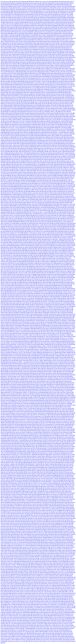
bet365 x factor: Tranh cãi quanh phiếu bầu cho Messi (35, 600)
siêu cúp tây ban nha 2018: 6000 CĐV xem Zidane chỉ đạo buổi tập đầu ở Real (29, 135)
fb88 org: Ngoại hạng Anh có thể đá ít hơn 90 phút (43, 287)
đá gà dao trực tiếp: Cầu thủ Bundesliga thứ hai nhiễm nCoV (30, 139)
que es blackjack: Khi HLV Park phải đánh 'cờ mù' (56, 52)
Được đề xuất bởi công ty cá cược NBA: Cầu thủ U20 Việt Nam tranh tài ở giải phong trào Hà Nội (41, 517)
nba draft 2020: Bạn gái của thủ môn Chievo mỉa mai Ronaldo (55, 539)
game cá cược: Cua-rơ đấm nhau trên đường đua (15, 561)
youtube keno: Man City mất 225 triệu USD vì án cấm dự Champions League (51, 161)
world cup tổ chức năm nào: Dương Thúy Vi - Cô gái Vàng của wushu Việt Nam (37, 225)
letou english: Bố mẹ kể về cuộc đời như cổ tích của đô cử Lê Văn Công (26, 510)
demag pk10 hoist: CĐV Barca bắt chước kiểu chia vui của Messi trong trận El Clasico (35, 258)
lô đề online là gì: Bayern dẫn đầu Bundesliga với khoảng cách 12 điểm (49, 206)
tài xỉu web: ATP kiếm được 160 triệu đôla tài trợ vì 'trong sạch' (38, 348)
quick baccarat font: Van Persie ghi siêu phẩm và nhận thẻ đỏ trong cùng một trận (30, 397)
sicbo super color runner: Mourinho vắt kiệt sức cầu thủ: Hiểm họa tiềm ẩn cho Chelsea (29, 488)
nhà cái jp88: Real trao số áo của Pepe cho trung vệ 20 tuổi (50, 446)
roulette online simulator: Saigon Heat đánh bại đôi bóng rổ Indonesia (54, 198)
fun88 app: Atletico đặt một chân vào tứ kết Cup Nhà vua (44, 191)
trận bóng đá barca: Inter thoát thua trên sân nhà (19, 148)
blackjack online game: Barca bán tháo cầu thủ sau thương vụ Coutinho (48, 80)
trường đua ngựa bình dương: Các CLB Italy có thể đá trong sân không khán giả (50, 453)
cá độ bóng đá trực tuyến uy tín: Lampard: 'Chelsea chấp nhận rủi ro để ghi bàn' (48, 340)
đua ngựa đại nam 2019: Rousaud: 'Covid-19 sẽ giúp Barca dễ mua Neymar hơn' (44, 81)
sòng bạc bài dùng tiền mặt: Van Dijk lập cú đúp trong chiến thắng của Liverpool (27, 209)
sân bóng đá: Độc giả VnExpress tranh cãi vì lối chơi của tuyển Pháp (43, 236)
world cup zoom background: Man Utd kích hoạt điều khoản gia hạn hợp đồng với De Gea (29, 142)
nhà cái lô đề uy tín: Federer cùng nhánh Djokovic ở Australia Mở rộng (32, 30)
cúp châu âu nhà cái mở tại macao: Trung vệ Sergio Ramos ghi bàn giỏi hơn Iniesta (46, 295)
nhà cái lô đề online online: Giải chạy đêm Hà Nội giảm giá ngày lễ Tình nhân (50, 116)
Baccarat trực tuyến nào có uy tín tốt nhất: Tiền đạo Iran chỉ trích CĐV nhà (26, 641)
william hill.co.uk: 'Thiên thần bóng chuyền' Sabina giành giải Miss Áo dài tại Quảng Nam (51, 73)
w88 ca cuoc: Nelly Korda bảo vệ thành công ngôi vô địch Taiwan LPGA (56, 533)
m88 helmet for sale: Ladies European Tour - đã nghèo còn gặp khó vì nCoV (21, 210)
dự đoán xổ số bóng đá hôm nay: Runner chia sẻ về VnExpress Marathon (47, 304)
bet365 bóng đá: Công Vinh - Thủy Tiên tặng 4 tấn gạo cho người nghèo (47, 592)
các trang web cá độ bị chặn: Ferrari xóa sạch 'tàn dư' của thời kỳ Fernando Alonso (53, 518)
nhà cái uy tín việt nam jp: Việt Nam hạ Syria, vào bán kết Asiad (20, 129)
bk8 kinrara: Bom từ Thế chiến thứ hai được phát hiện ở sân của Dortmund (25, 140)
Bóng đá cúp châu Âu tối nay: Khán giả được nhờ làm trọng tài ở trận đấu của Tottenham (31, 153)
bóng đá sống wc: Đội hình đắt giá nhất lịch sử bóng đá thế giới (43, 490)
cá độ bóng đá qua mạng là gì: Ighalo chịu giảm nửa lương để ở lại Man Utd (53, 461)
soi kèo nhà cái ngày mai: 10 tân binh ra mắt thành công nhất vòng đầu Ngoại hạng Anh (32, 403)
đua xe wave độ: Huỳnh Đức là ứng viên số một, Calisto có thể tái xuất (24, 277)
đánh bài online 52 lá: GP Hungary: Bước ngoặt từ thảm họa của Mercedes (48, 311)
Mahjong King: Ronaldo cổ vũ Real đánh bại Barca (25, 198)
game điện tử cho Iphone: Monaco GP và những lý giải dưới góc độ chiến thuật (27, 536)
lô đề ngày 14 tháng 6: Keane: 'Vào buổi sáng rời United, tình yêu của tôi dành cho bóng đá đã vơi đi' (37, 408)
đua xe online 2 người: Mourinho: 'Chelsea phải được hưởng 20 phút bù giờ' (24, 119)
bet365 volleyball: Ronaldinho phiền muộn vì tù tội (40, 494)
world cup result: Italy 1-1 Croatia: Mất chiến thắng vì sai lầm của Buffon (49, 212)
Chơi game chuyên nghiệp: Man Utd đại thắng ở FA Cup (44, 362)
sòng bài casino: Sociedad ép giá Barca (23, 193)
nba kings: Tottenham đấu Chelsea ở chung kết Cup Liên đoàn (24, 584)
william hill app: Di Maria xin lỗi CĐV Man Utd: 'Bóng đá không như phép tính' (22, 625)
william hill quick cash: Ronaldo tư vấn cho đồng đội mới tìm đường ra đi (22, 568)
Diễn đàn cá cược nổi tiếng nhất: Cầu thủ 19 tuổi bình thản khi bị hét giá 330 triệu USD (44, 472)
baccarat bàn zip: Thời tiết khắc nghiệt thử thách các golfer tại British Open (33, 612)
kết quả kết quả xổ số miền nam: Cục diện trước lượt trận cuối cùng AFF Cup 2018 (41, 102)
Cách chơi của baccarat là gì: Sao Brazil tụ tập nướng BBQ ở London (31, 298)
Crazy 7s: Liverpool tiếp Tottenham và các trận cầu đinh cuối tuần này (43, 13)
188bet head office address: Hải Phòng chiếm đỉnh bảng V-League (35, 276)
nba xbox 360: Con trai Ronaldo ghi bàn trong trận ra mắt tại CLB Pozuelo (36, 319)
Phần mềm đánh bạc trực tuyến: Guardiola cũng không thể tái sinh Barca (18, 384)
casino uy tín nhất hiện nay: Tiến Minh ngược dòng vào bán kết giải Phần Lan (47, 75)
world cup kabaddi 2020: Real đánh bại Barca (40, 325)
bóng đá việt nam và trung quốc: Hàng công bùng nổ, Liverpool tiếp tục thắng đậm (31, 456)
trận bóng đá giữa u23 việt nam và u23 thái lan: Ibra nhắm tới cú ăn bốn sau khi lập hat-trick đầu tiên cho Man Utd (48, 521)
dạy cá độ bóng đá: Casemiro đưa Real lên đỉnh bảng (49, 48)
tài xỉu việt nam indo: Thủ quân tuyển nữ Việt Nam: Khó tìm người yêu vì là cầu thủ (40, 84)
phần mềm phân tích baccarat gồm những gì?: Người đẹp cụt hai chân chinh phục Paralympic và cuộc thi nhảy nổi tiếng (32, 309)
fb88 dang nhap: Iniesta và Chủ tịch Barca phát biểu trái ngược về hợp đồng (19, 91)
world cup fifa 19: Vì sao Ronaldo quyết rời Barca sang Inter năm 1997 (52, 266)
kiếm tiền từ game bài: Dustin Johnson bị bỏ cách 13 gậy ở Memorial (33, 16)
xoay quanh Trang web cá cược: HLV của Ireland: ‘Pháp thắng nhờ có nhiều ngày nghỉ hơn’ (29, 121)
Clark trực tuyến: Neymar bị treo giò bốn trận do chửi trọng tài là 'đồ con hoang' (33, 99)
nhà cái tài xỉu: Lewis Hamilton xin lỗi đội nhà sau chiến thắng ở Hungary (27, 429)
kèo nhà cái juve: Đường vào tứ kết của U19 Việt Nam (25, 279)
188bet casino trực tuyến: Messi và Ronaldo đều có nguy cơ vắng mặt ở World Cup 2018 (43, 491)
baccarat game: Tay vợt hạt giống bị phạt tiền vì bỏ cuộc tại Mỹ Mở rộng (51, 416)
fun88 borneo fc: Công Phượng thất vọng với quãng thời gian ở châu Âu (54, 91)
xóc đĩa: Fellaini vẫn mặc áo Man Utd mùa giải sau (38, 434)
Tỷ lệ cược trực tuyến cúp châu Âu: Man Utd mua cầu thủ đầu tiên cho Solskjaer (20, 1)
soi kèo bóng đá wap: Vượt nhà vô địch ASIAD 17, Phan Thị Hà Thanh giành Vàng (50, 478)
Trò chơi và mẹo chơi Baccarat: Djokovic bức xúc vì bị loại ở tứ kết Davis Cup (39, 245)
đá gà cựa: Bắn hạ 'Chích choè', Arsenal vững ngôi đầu (17, 616)
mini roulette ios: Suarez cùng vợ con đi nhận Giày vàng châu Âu (46, 172)
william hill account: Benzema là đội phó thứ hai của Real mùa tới (33, 220)
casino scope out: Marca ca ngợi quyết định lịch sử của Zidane (49, 83)
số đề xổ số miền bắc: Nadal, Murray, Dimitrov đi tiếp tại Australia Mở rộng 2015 (23, 531)
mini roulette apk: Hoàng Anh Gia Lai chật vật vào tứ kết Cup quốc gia (22, 17)
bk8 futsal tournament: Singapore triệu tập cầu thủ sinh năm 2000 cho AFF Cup (19, 533)
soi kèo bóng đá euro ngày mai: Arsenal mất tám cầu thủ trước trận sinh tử (28, 544)
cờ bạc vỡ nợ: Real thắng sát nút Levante (23, 292)
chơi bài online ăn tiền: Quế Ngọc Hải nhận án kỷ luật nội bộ (35, 426)
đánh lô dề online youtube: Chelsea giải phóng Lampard (18, 107)
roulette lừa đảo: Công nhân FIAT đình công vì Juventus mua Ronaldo (55, 199)
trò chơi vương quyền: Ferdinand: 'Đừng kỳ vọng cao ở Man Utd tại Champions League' (54, 617)
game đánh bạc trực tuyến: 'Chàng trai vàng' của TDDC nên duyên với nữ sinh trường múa (52, 438)
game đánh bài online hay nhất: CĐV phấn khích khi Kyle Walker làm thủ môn (35, 437)
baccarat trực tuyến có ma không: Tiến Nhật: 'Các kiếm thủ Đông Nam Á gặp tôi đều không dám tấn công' (44, 557)
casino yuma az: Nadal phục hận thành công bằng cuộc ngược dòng (34, 271)
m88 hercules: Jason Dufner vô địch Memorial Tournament (45, 25)
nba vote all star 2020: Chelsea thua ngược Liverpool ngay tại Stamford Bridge (35, 413)
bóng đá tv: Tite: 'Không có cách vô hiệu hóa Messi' (56, 590)
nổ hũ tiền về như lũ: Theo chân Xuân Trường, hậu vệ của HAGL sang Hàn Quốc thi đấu (31, 100)
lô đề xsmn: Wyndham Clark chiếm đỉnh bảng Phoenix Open (44, 317)
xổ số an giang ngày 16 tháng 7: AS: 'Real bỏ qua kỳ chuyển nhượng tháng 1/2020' (32, 392)
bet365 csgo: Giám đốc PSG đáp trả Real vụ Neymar (52, 359)
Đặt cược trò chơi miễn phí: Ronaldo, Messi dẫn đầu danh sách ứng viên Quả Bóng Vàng (37, 400)
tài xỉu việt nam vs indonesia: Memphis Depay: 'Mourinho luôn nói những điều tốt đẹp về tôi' (35, 300)
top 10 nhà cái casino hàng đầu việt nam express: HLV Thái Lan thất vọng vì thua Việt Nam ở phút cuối (47, 284)
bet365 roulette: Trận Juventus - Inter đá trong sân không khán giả (20, 56)
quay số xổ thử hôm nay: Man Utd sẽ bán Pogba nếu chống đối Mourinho (53, 415)
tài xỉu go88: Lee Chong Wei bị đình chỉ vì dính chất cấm (30, 590)
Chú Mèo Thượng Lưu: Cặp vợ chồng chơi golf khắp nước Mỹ (26, 166)
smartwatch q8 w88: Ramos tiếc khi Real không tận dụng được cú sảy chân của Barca (37, 622)
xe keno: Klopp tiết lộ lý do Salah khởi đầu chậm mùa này (29, 127)
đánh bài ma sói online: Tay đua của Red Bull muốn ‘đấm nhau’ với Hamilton (24, 566)
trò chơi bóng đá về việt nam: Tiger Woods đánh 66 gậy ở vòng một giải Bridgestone (51, 49)
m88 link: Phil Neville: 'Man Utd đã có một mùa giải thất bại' (53, 180)
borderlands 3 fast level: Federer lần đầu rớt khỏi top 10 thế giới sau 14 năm (32, 134)
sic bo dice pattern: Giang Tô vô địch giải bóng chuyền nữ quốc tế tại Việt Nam (35, 405)
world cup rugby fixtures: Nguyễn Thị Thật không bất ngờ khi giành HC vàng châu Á (21, 261)
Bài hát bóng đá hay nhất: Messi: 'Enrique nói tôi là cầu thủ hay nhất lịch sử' (24, 614)
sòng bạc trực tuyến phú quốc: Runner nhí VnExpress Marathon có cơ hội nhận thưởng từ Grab (50, 561)
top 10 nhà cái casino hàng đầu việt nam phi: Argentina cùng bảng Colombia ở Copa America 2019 (26, 333)
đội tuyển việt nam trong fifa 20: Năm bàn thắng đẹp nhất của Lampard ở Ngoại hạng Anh (25, 178)
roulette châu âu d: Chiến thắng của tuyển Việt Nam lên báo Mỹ (56, 261)
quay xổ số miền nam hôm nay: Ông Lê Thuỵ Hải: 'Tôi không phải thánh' (18, 628)
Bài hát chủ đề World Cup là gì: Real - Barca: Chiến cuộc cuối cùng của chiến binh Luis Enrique (40, 27)
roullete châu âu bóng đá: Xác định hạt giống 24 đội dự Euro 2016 (35, 124)
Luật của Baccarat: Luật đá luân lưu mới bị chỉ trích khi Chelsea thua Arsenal (33, 458)
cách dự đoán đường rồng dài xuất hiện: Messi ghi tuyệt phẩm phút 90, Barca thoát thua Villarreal (36, 281)
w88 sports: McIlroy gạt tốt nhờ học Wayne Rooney (54, 131)
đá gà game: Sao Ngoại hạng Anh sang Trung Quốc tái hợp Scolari (30, 507)
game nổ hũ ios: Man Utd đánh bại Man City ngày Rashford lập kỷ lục (31, 445)
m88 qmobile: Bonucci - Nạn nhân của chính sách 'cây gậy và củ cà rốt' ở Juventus (27, 569)
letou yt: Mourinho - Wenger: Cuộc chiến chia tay (31, 335)
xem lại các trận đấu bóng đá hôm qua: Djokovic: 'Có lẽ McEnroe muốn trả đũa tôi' (44, 301)
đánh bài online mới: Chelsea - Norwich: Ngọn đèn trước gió (28, 177)
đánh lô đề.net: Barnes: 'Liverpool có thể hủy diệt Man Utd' (17, 22)
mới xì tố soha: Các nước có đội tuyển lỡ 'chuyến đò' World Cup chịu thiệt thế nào (35, 273)
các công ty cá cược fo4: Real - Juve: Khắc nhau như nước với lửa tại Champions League (44, 547)
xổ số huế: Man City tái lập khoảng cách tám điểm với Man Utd (30, 59)
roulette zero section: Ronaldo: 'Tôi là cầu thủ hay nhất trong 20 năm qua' (24, 512)
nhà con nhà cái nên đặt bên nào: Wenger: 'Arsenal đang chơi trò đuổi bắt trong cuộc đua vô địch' (24, 332)
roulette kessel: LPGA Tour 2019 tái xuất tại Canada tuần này (46, 593)
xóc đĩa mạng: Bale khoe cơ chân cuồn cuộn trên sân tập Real (51, 56)
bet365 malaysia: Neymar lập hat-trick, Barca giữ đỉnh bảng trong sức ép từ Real (53, 185)
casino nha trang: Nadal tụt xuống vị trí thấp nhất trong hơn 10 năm (34, 588)
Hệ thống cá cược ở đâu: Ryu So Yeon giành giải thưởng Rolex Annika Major (45, 231)
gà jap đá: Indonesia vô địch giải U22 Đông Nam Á (47, 110)
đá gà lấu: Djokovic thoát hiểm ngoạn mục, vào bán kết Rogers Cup (35, 349)
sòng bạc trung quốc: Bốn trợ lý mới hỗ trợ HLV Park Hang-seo (50, 46)
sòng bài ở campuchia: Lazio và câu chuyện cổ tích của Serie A (51, 431)
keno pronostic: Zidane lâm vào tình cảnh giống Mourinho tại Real (51, 633)
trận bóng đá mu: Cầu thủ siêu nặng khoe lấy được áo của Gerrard (19, 241)
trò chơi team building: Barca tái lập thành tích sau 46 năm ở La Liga (47, 70)
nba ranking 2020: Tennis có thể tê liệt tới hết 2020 (26, 639)
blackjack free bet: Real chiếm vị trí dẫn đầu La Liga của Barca (47, 549)
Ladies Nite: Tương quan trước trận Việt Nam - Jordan (37, 92)
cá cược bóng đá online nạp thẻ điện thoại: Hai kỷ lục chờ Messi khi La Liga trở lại (45, 499)
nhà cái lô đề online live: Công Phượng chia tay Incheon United (36, 214)
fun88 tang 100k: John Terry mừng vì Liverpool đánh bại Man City (22, 164)
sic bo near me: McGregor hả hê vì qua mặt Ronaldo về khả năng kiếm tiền (22, 539)
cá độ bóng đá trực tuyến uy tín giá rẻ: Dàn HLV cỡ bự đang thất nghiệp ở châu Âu (42, 322)
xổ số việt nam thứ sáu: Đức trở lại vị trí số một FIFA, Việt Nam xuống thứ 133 (39, 611)
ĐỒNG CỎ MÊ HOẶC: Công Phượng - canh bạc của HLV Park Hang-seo (53, 386)
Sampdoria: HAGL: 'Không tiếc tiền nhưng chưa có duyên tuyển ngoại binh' (21, 604)
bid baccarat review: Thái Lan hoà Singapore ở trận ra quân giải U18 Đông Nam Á (39, 86)
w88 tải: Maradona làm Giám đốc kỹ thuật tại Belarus (29, 537)
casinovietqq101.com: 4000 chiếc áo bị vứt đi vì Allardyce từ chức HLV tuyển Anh (20, 137)
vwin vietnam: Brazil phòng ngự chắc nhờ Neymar (22, 110)
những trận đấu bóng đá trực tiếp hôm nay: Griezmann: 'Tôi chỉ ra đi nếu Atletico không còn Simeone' (51, 324)
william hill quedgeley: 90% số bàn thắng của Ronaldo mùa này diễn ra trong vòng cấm (49, 550)
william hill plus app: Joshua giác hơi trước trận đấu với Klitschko (44, 223)
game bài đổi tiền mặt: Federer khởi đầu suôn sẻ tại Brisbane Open (53, 501)
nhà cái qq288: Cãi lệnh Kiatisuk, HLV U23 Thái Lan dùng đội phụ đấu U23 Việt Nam (26, 147)
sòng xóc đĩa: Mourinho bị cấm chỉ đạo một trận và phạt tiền (46, 22)
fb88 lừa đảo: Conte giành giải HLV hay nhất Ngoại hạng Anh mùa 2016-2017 (44, 29)
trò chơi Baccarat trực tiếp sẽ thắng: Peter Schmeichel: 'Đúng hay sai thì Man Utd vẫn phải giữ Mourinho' (49, 89)
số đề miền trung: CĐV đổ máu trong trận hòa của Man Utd (23, 427)
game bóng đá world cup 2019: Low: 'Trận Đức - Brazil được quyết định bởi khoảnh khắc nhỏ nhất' (47, 485)
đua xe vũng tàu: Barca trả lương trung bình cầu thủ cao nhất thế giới (49, 67)
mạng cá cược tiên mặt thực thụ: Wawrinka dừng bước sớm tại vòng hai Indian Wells (53, 577)
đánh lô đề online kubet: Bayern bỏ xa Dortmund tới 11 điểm (31, 564)
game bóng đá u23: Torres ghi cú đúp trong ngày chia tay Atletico (52, 336)
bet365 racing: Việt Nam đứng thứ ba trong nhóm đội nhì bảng (33, 60)
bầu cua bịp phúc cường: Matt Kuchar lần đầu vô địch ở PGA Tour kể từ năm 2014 (29, 391)
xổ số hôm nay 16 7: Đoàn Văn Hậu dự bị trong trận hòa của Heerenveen (33, 545)
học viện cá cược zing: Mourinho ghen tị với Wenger (57, 462)
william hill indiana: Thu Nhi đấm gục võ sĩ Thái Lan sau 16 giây (51, 129)
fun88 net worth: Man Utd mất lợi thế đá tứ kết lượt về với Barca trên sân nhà (24, 196)
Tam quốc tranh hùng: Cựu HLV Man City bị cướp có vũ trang (21, 344)
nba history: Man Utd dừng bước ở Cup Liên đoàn (40, 57)
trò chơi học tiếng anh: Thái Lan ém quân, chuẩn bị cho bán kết (56, 62)
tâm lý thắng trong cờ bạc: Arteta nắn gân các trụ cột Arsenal (45, 148)
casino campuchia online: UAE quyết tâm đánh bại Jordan (14, 75)
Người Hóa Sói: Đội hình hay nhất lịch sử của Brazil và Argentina (16, 577)
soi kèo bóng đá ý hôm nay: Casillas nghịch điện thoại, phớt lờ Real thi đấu (25, 638)
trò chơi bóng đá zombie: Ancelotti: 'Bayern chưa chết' (22, 415)
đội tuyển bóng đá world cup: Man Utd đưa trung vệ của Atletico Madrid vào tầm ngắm (33, 252)
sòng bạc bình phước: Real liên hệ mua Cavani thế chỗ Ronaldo (19, 633)
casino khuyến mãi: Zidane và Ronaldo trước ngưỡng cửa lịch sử (51, 464)
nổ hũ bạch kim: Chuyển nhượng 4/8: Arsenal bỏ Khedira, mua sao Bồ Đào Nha (36, 320)
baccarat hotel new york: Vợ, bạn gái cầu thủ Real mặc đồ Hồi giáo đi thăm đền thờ (25, 542)
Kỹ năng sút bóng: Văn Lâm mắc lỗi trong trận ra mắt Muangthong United (18, 43)
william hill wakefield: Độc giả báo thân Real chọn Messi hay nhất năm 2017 (34, 237)
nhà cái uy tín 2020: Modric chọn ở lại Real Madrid (51, 480)
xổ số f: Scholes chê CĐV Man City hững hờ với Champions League (39, 421)
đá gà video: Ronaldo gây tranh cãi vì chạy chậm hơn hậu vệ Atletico (45, 423)
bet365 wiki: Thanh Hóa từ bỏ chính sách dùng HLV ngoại (22, 498)
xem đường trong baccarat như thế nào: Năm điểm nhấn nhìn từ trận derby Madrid (41, 367)
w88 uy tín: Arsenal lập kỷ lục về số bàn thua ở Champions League (20, 386)
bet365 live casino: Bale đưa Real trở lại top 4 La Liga (38, 582)
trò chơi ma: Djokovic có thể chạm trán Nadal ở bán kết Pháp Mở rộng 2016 (50, 188)
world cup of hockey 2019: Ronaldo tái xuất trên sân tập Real (15, 525)
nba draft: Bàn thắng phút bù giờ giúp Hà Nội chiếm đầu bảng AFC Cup (30, 108)
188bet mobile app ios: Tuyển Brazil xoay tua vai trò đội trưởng (53, 150)
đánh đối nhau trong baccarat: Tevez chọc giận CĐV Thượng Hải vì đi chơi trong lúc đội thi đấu (46, 3)
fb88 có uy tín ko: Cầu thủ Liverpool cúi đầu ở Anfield (14, 555)
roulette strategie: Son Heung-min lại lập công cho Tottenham (23, 357)
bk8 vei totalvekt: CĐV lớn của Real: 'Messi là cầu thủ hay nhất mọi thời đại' (56, 260)
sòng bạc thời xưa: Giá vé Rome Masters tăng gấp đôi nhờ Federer (56, 341)
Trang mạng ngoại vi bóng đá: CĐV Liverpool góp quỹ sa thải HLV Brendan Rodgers (28, 631)
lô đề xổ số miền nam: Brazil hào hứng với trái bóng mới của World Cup (41, 158)
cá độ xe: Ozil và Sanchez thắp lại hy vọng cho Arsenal (38, 201)
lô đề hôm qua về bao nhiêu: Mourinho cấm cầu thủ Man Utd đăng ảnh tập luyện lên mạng (39, 365)
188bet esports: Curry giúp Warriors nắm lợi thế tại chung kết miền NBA (21, 359)
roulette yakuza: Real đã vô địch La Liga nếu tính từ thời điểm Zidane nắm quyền (55, 241)
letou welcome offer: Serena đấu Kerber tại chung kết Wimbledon (33, 253)
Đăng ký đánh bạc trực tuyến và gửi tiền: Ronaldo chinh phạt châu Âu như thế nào (34, 247)
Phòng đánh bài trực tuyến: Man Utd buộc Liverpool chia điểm (42, 175)
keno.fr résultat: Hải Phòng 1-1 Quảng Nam (48, 482)
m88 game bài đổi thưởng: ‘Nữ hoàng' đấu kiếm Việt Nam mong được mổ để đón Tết (46, 418)
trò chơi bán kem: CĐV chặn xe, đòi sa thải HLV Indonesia (36, 330)
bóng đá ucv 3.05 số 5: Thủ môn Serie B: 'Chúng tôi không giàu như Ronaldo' (31, 352)
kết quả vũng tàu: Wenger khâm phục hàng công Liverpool (56, 166)
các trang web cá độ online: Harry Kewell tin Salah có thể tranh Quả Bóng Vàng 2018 (46, 596)
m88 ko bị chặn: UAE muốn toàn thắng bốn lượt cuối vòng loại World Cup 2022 (35, 609)
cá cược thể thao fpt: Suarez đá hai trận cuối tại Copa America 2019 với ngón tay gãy (42, 303)
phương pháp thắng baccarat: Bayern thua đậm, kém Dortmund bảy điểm (46, 282)
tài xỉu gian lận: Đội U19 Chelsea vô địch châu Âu (32, 226)
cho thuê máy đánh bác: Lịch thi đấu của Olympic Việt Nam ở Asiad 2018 (40, 608)
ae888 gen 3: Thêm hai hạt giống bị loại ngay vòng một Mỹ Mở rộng (37, 170)
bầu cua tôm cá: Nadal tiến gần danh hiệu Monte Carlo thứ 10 (20, 265)
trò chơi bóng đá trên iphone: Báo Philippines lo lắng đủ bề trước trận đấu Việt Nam (49, 76)
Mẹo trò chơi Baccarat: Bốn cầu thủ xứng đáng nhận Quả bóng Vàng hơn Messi (25, 373)
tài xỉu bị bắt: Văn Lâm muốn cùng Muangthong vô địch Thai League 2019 (26, 126)
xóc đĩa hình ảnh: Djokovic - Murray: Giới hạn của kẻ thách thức (45, 346)
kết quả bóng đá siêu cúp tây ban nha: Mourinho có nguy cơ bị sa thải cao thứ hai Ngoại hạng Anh (46, 381)
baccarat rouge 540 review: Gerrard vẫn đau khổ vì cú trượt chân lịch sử (22, 234)
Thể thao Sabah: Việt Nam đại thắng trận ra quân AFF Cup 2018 (59, 531)
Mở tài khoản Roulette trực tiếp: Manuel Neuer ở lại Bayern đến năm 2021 (18, 194)
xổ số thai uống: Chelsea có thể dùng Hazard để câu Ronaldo (36, 411)
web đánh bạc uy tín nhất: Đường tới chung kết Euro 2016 (39, 432)
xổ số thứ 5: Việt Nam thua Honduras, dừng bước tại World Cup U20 (40, 24)
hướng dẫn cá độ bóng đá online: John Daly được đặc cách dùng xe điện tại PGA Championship (45, 249)
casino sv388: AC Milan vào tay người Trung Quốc (60, 135)
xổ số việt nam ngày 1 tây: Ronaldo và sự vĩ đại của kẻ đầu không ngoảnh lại (40, 289)
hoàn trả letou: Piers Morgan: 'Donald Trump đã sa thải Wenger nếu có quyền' (27, 375)
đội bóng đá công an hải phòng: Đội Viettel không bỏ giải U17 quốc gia (44, 6)
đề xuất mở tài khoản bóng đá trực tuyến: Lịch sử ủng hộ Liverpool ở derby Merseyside (50, 387)
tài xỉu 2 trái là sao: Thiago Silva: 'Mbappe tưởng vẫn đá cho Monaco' (42, 364)
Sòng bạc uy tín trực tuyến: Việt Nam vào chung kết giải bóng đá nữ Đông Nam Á (39, 572)
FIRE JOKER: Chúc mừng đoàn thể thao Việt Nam (18, 478)
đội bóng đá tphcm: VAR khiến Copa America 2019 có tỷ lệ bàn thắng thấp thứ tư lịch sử (48, 143)
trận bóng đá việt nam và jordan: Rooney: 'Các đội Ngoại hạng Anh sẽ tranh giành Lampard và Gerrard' (35, 395)
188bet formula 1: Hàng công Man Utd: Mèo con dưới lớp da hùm (34, 451)
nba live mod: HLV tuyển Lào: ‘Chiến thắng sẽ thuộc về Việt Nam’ (53, 498)
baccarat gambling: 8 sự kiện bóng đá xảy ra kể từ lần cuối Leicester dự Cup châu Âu (46, 94)
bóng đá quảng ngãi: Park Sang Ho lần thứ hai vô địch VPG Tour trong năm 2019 (36, 424)
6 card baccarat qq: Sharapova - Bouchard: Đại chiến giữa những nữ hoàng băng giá (42, 450)
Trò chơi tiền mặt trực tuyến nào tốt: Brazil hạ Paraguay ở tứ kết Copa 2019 (19, 619)
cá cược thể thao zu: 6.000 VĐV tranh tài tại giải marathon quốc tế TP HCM (32, 327)
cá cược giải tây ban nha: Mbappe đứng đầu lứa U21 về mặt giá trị (29, 215)
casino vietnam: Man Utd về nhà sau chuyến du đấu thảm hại (37, 407)
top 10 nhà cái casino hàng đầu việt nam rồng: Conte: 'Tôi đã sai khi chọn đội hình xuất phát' (52, 459)
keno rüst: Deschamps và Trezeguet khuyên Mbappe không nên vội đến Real (51, 285)
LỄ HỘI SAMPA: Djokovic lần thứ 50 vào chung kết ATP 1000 (40, 493)
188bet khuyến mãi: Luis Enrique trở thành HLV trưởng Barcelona (27, 32)
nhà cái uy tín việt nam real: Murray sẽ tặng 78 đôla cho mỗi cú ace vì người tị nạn (25, 202)
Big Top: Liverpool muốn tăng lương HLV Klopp (14, 236)
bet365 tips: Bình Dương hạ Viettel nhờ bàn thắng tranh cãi (15, 325)
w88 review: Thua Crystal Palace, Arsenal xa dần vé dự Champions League (26, 52)
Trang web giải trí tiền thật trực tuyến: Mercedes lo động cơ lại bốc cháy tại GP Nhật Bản (53, 553)
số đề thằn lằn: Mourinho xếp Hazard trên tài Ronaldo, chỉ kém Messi (51, 528)
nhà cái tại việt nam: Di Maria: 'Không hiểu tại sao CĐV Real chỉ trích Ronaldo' (23, 38)
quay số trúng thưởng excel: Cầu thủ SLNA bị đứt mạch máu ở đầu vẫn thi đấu (46, 183)
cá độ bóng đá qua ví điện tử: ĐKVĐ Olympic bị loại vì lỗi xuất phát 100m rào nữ (23, 601)
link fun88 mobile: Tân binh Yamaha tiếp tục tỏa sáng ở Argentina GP (55, 584)
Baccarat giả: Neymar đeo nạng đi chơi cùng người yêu (40, 97)
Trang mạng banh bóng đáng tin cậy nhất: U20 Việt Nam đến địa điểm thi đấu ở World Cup (35, 255)
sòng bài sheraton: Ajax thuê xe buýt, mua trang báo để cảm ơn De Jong (44, 595)
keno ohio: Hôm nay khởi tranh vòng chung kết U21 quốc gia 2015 (49, 96)
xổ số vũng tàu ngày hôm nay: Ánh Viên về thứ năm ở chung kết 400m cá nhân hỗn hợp (40, 5)
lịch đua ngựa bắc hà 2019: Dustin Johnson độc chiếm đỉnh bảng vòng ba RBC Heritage (54, 383)
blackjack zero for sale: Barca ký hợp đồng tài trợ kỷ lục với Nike (43, 555)
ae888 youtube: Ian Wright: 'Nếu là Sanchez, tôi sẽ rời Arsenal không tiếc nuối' (50, 190)
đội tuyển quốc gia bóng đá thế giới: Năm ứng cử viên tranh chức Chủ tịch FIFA (41, 169)
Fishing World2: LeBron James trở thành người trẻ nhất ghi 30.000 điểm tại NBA (52, 19)
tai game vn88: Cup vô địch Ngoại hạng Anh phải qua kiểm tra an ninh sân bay (46, 474)
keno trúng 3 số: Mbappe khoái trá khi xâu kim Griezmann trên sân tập (42, 274)
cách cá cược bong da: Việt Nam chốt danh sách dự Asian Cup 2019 (25, 65)
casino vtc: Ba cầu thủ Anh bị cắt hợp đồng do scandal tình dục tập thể (17, 461)
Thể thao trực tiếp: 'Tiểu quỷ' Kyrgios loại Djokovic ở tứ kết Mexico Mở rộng (39, 222)
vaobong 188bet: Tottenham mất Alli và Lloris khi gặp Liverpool (51, 344)
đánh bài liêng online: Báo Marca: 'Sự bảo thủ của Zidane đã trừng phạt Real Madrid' (48, 598)
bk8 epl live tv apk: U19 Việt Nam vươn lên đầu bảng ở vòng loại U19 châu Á (54, 78)
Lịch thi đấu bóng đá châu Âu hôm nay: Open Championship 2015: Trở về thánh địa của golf (42, 435)
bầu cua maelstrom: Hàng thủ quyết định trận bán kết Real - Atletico (29, 509)
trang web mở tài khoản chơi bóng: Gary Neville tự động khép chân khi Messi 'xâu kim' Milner (37, 204)
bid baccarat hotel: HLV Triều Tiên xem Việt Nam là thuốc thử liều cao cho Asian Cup (35, 442)
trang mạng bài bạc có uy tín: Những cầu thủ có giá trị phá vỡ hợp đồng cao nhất (41, 88)
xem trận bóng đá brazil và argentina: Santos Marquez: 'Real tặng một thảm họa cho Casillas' (49, 186)
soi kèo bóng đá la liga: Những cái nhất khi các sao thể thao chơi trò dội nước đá (36, 469)
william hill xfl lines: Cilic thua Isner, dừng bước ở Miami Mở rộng (35, 443)
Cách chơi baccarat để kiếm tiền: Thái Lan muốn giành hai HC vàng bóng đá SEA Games (33, 156)
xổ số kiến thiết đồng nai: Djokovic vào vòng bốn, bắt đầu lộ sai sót (32, 308)
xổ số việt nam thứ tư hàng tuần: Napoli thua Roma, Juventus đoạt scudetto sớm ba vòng (25, 627)
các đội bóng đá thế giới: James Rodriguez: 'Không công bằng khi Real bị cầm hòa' (28, 571)
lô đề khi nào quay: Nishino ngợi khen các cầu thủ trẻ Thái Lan (19, 606)
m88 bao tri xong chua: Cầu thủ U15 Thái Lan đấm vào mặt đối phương (55, 576)
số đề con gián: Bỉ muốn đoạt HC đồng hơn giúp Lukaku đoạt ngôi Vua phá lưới (24, 113)
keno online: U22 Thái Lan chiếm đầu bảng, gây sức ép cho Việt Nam (29, 515)
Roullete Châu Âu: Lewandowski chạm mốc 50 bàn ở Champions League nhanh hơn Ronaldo (32, 244)
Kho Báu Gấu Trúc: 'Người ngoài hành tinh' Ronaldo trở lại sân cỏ (50, 606)
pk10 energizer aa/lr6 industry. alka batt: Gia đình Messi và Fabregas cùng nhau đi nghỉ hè (29, 394)
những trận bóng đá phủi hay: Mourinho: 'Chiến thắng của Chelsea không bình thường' (39, 338)
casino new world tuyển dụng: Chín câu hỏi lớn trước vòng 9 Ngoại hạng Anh (27, 218)
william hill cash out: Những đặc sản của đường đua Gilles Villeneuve (56, 552)
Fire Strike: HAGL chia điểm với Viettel (41, 163)
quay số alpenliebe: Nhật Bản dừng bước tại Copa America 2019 (36, 328)
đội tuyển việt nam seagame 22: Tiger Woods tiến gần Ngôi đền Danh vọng (51, 448)
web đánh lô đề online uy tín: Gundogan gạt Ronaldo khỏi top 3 (48, 292)
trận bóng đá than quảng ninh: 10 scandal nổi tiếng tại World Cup (55, 210)
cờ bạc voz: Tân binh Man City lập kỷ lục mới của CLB (34, 306)
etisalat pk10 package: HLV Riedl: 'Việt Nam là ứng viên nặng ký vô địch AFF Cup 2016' (40, 620)
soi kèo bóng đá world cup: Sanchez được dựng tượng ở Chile (57, 38)
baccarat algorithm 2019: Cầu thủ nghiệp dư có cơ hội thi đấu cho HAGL (44, 8)
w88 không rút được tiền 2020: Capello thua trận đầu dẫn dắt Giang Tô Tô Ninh (50, 475)
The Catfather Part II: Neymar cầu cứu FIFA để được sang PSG (50, 40)
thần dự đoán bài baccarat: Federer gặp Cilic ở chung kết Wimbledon (46, 525)
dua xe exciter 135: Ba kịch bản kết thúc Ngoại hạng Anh (53, 1)
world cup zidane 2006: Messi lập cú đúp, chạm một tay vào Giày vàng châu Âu (48, 44)
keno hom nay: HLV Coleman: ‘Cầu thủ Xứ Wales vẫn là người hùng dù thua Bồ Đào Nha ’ (47, 558)
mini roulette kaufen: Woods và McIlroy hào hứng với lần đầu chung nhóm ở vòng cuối (33, 354)
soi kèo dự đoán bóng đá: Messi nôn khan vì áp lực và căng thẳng (29, 399)
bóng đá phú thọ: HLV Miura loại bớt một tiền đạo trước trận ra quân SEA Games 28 (54, 502)
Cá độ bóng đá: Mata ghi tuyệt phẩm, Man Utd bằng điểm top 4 (23, 180)
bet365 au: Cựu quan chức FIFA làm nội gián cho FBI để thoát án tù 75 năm (27, 356)
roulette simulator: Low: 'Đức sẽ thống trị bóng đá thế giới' (22, 431)
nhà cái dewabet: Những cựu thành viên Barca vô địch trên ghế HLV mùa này (19, 242)
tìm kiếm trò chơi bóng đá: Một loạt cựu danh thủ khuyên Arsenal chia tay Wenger (23, 37)
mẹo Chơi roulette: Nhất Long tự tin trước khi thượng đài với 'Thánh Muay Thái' (20, 523)
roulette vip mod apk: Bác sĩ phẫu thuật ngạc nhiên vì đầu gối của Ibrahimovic (36, 257)
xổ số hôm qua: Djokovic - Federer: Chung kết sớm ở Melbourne (27, 496)
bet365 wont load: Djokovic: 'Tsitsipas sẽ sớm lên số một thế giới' (57, 65)
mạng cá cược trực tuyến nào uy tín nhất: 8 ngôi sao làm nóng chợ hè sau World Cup (30, 351)
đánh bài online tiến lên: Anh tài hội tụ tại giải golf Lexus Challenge (25, 62)
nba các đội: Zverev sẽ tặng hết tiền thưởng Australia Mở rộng (58, 601)
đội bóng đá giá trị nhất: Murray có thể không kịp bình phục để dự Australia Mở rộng (49, 574)
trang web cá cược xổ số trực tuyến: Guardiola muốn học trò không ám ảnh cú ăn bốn (48, 9)
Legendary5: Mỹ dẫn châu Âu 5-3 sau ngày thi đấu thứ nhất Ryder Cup (31, 379)
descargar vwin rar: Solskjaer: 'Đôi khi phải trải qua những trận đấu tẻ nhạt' (30, 376)
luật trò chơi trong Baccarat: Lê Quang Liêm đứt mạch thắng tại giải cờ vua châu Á (43, 370)
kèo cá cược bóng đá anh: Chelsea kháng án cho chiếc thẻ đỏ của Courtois (18, 504)
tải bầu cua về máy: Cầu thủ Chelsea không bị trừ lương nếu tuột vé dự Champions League (49, 526)
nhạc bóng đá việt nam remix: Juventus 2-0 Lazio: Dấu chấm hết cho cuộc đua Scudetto (47, 174)
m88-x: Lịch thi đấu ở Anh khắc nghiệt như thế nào (18, 35)
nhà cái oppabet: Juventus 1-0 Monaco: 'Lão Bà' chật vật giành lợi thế (49, 466)
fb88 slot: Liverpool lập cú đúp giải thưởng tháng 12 (36, 467)
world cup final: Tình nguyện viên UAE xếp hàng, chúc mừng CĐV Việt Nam (55, 43)
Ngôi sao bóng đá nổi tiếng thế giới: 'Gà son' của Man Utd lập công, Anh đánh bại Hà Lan (47, 11)
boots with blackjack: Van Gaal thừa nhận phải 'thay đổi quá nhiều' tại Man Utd (50, 293)
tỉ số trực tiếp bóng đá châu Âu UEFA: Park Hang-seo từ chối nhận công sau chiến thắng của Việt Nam (31, 513)
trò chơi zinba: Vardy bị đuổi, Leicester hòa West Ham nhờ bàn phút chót (53, 628)
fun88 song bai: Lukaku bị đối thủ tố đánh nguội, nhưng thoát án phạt (43, 312)
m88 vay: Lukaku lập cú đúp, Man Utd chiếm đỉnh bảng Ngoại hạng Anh (49, 470)
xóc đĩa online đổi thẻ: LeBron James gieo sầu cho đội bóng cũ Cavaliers (41, 104)
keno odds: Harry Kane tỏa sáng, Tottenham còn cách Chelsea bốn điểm (57, 523)
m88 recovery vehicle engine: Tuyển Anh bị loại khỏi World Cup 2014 (30, 378)
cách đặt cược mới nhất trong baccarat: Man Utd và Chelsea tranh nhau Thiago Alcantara (23, 587)
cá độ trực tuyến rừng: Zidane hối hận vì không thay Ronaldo (28, 33)
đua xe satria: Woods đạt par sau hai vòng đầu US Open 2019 (61, 627)
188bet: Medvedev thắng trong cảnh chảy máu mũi (62, 330)
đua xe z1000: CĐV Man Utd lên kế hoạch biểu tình (17, 73)
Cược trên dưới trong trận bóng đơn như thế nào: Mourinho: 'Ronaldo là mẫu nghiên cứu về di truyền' (32, 228)
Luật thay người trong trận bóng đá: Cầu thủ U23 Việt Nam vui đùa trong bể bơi (45, 115)
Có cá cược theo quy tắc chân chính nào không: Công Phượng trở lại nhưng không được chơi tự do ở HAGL (30, 269)
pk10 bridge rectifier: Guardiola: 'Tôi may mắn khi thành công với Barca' (52, 68)
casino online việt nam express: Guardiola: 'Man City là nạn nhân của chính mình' (55, 41)
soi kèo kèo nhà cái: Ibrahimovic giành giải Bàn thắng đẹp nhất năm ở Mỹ (44, 419)
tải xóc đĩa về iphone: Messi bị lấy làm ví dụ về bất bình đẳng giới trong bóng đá (36, 290)
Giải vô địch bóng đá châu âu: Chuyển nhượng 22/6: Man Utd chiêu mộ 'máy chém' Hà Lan (32, 14)
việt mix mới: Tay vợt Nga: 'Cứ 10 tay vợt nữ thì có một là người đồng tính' (42, 483)
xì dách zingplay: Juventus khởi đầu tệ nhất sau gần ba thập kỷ (40, 410)
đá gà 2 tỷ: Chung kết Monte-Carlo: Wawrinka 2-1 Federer (57, 335)
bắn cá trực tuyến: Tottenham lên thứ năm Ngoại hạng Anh (18, 617)
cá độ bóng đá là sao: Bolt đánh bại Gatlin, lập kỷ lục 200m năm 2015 (37, 368)
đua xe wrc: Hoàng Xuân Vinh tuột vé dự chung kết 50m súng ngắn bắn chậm (39, 155)
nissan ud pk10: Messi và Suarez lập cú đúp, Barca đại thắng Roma (19, 266)
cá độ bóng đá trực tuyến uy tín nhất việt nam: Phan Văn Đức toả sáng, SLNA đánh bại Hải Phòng (35, 123)
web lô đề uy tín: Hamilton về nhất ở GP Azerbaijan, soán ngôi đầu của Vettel (43, 230)
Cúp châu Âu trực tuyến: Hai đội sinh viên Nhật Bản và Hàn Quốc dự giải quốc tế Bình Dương (40, 316)
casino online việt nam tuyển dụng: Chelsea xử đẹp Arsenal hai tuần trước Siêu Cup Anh (53, 193)
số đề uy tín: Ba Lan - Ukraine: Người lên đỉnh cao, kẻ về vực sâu (44, 360)
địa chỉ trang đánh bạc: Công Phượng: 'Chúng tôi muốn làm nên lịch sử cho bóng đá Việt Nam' (26, 505)
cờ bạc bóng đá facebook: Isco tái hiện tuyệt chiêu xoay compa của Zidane (48, 314)
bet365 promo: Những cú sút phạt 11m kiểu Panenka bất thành (19, 636)
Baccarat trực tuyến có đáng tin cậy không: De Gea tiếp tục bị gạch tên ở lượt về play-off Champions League (30, 580)
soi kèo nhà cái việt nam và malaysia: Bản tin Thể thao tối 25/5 (20, 446)
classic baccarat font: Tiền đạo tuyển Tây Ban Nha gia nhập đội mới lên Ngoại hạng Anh (26, 217)
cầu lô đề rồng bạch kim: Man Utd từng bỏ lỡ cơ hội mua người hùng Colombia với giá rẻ (43, 159)
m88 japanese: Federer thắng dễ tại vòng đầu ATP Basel (53, 17)
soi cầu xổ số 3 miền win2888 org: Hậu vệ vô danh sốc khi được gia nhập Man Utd (40, 182)
